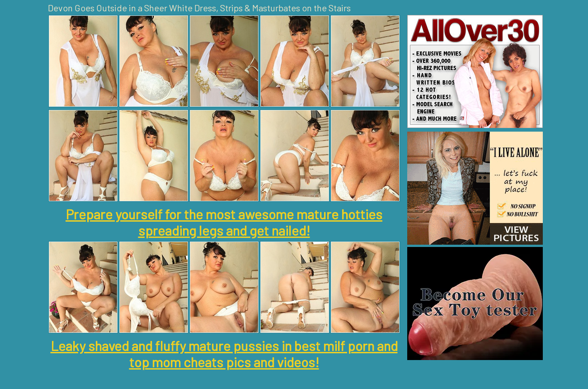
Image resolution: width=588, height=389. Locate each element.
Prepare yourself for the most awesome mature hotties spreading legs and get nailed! (224, 222)
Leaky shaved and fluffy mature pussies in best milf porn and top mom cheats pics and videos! (224, 354)
